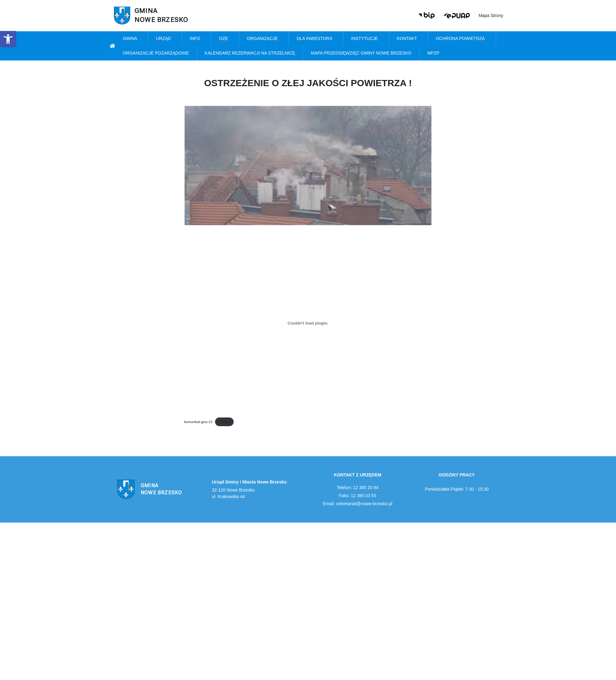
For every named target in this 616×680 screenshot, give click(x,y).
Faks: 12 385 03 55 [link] (358, 496)
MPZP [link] (435, 53)
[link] (8, 39)
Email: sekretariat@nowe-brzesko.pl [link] (358, 504)
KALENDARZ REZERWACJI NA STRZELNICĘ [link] (250, 53)
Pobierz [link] (224, 422)
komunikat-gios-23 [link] (198, 422)
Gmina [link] (131, 39)
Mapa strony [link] (491, 15)
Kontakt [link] (409, 39)
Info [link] (197, 39)
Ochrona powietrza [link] (462, 39)
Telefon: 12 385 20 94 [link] (358, 488)
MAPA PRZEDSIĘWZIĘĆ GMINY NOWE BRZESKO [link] (361, 53)
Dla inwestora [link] (316, 39)
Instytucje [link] (366, 39)
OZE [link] (225, 39)
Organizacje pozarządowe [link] (156, 53)
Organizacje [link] (264, 39)
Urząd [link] (165, 39)
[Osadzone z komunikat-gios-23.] (308, 323)
